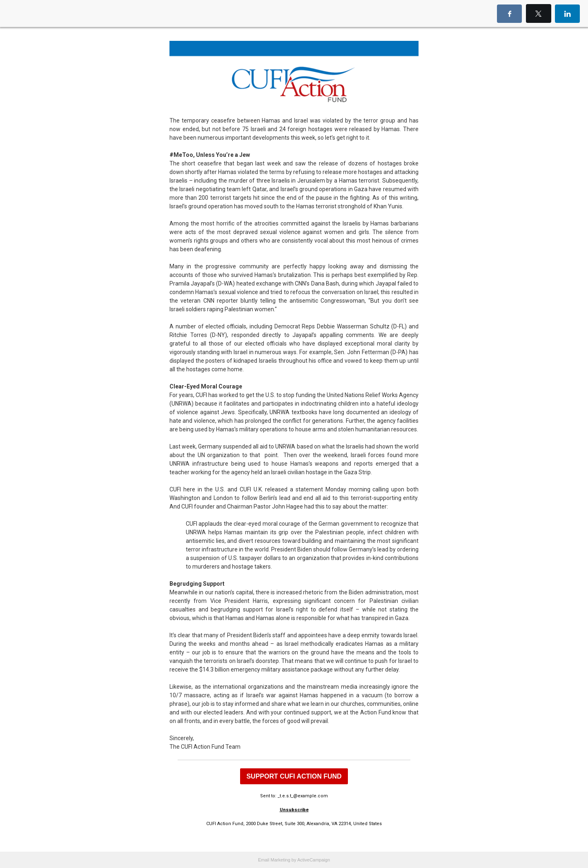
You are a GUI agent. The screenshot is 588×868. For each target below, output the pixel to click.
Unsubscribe (294, 810)
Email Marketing (274, 860)
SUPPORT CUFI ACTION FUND (294, 776)
